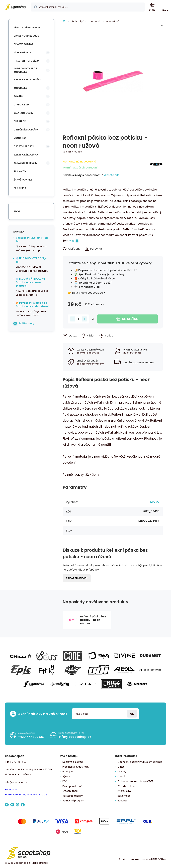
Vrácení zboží (70, 791)
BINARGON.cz (159, 859)
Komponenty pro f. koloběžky (26, 70)
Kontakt (122, 776)
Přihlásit (132, 714)
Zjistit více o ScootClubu (87, 293)
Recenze (123, 801)
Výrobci (67, 776)
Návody (122, 772)
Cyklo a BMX (21, 105)
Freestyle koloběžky (26, 61)
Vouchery (20, 138)
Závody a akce (126, 786)
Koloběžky (20, 88)
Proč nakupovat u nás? (76, 767)
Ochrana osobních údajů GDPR (136, 781)
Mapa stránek (40, 863)
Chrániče (20, 121)
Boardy (18, 96)
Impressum (124, 791)
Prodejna (20, 188)
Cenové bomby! (23, 44)
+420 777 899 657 (31, 737)
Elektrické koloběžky (27, 80)
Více (72, 241)
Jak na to (20, 171)
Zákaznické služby (25, 163)
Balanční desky (23, 113)
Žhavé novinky (23, 180)
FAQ (65, 781)
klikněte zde (112, 175)
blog (17, 211)
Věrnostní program (27, 28)
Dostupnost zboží (72, 786)
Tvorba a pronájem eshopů (135, 859)
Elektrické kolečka (26, 155)
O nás (121, 767)
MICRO (155, 502)
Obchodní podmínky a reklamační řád (140, 762)
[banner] (16, 7)
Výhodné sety (22, 53)
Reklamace (124, 796)
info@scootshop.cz (75, 737)
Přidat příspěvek (77, 578)
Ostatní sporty (24, 146)
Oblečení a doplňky (26, 130)
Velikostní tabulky (73, 796)
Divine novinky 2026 (26, 36)
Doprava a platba (73, 762)
